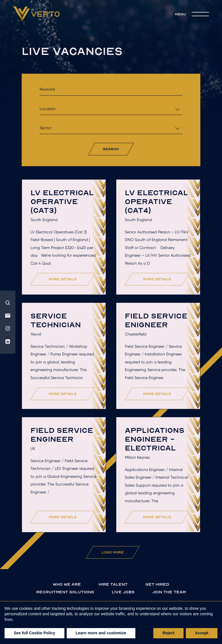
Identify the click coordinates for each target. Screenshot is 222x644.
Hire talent (113, 584)
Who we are (67, 584)
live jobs (123, 592)
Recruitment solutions (65, 592)
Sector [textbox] (45, 128)
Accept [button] (202, 633)
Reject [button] (168, 633)
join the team (169, 592)
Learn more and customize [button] (101, 633)
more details (63, 279)
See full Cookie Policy (34, 633)
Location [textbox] (48, 109)
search (111, 149)
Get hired (157, 584)
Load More (113, 552)
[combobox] (111, 109)
